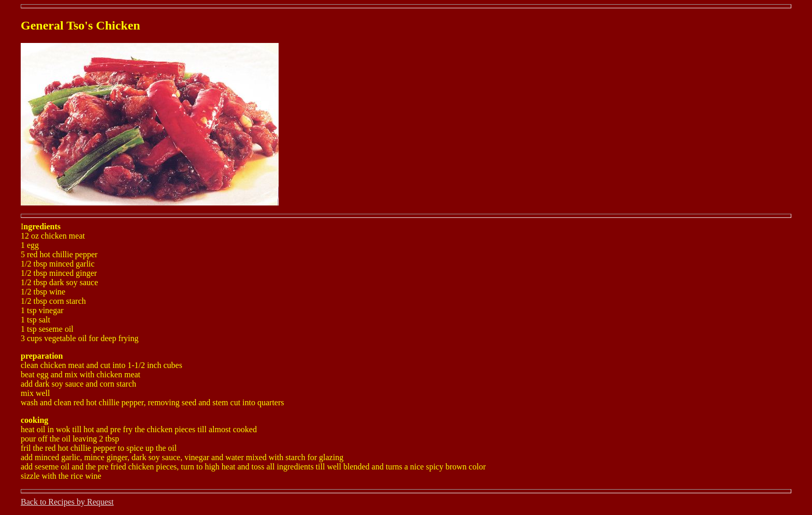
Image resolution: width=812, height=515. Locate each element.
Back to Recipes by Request (67, 502)
